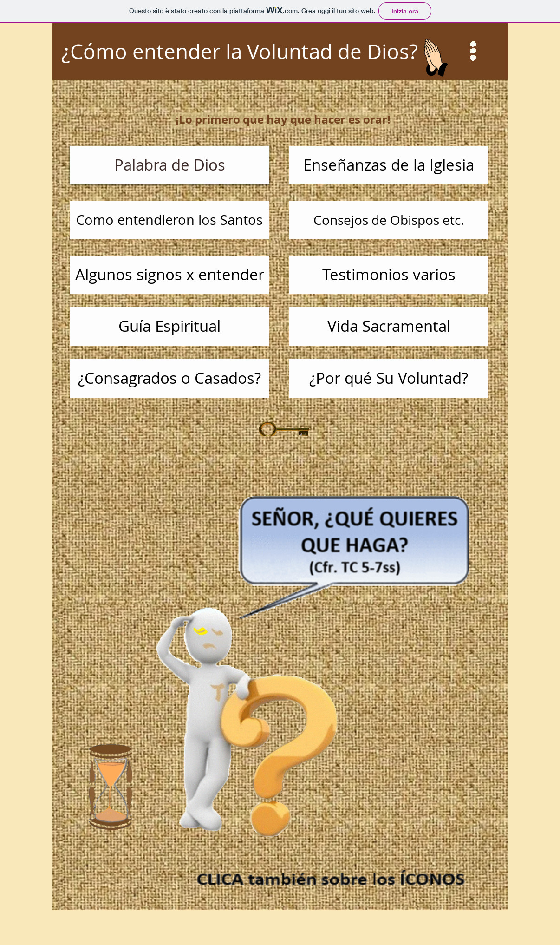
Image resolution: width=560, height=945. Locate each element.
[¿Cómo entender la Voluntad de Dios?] (280, 52)
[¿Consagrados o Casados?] (169, 378)
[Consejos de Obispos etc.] (389, 220)
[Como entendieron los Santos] (169, 220)
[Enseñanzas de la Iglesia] (389, 165)
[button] (473, 51)
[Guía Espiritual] (169, 326)
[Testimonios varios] (389, 275)
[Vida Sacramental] (389, 326)
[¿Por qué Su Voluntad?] (389, 378)
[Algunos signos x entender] (169, 275)
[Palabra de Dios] (169, 165)
